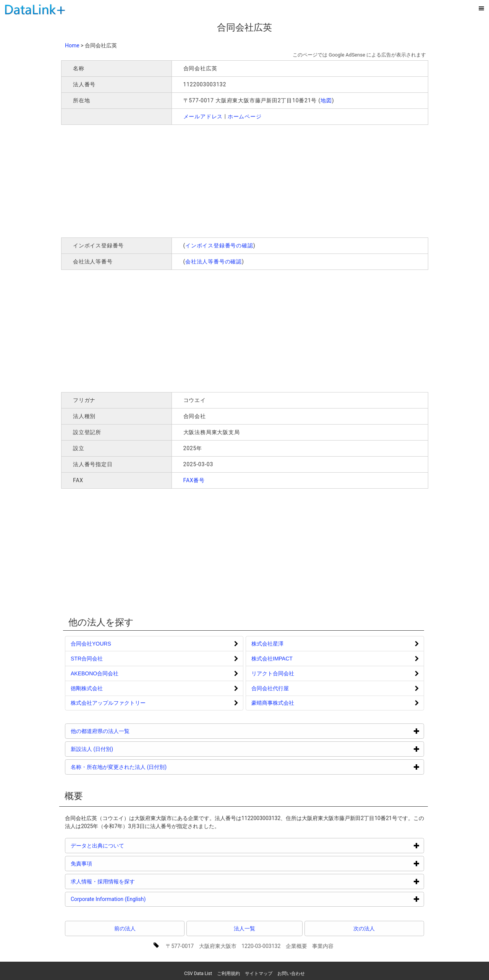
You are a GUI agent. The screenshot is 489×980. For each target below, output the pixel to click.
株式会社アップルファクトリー (108, 703)
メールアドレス (203, 116)
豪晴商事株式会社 (273, 703)
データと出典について (126, 845)
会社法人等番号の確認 (214, 262)
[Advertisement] (171, 180)
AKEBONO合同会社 (95, 673)
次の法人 (364, 928)
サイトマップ (259, 974)
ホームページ (245, 116)
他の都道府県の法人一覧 (129, 731)
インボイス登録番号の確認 (219, 245)
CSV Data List (198, 974)
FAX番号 (194, 480)
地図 (326, 100)
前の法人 (125, 928)
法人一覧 (244, 928)
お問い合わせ (291, 974)
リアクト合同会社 (273, 673)
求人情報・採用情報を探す (132, 881)
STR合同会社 (87, 659)
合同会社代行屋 (270, 688)
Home (72, 45)
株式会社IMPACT (272, 659)
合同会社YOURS (91, 644)
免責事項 (110, 863)
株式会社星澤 (267, 644)
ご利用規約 (228, 974)
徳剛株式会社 (87, 688)
